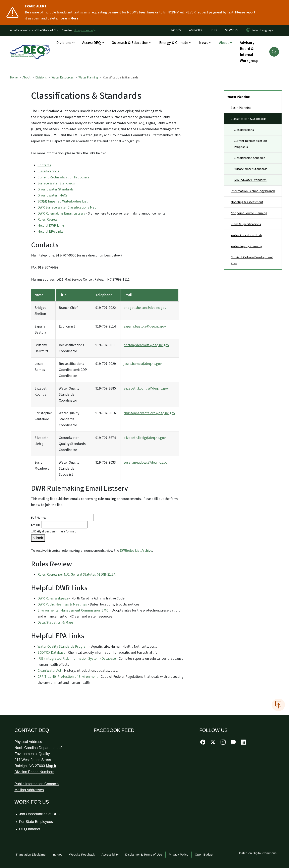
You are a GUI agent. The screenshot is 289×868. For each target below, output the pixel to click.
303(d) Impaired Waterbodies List (63, 201)
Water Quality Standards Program (63, 647)
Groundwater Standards (56, 189)
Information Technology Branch (253, 191)
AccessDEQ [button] (92, 43)
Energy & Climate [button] (174, 43)
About (26, 77)
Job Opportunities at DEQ (40, 814)
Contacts (44, 165)
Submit (38, 538)
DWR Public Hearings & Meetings (62, 604)
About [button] (224, 43)
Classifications (48, 171)
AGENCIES (196, 30)
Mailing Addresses (29, 790)
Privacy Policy (179, 854)
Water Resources (63, 77)
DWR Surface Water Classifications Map (67, 207)
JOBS (214, 30)
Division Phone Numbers (34, 772)
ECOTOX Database (51, 653)
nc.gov (58, 854)
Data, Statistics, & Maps (55, 622)
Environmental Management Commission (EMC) (74, 610)
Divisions (41, 77)
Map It (51, 766)
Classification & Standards (248, 119)
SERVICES (231, 30)
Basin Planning (241, 108)
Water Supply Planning (246, 246)
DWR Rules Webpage (53, 598)
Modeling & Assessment (247, 202)
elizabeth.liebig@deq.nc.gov (145, 438)
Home (14, 77)
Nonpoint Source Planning (249, 213)
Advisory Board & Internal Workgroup (249, 52)
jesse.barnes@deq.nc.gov (143, 364)
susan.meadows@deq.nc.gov (146, 462)
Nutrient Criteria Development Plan (252, 260)
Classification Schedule (250, 158)
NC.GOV (176, 30)
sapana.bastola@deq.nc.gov (145, 326)
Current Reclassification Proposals (63, 177)
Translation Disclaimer (31, 854)
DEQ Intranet (30, 829)
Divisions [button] (64, 43)
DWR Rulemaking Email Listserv (61, 213)
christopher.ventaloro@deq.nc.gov (149, 413)
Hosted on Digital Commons (257, 853)
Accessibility (110, 854)
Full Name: (39, 518)
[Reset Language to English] (248, 30)
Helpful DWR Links (51, 225)
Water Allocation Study (246, 235)
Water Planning (88, 77)
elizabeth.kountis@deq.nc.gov (146, 388)
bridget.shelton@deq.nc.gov (145, 308)
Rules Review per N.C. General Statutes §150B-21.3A (76, 574)
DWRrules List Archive (136, 551)
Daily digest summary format (53, 531)
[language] (263, 30)
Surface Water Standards (56, 183)
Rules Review (47, 219)
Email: (36, 525)
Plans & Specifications (246, 224)
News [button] (204, 43)
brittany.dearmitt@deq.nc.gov (146, 345)
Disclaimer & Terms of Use (144, 854)
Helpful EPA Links (50, 232)
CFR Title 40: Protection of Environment (68, 677)
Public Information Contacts (37, 784)
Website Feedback (82, 854)
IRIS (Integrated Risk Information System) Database (77, 659)
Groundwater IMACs (52, 195)
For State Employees (36, 822)
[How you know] (85, 30)
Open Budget (204, 854)
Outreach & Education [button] (130, 43)
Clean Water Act (49, 671)
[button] (274, 52)
